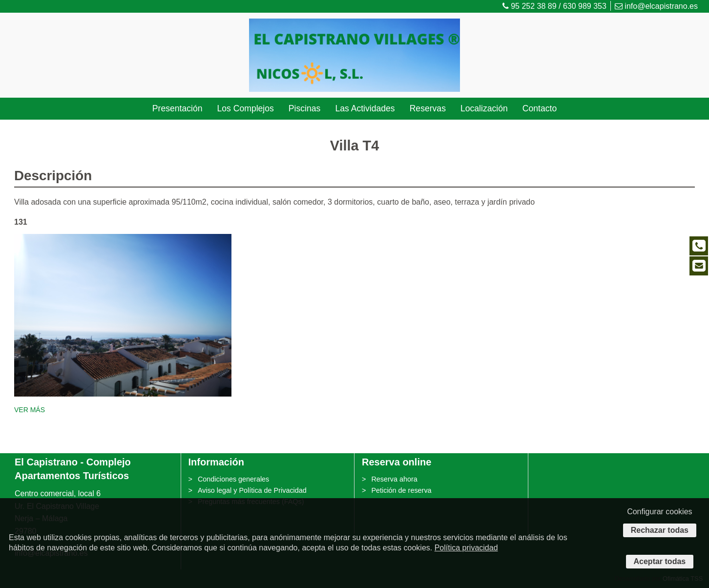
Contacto (540, 108)
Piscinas (305, 108)
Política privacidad (466, 548)
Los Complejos (245, 108)
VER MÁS (30, 410)
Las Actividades (365, 108)
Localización (484, 108)
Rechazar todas (660, 530)
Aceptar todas (660, 561)
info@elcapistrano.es (656, 6)
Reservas (428, 108)
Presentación (177, 108)
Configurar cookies (659, 512)
